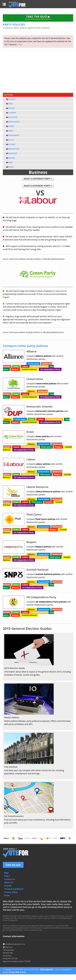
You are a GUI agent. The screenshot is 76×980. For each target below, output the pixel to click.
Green (16, 367)
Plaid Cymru (46, 447)
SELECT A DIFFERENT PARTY (38, 179)
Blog (6, 873)
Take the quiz (13, 865)
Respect (15, 369)
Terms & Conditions (14, 889)
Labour (25, 367)
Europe (11, 126)
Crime (10, 104)
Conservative (33, 364)
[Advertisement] (38, 72)
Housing (11, 144)
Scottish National (29, 369)
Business (11, 99)
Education (12, 117)
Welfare (11, 158)
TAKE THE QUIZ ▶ (38, 17)
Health (11, 140)
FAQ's (7, 876)
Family (11, 131)
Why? (20, 44)
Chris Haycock (47, 969)
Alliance (31, 391)
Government (13, 135)
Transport (12, 153)
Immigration (13, 149)
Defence (11, 108)
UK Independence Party (50, 369)
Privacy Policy (11, 892)
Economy (12, 113)
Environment (14, 122)
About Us (9, 882)
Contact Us (10, 879)
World (11, 167)
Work (10, 162)
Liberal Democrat (39, 367)
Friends (8, 886)
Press (7, 895)
